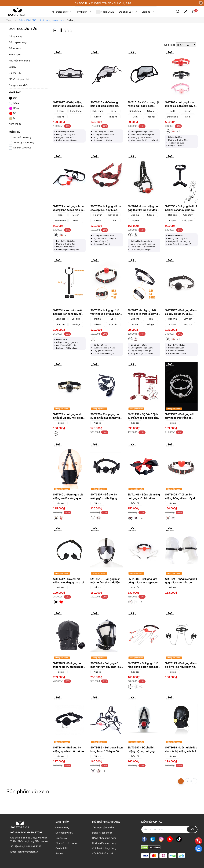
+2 (141, 518)
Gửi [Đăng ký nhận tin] (192, 829)
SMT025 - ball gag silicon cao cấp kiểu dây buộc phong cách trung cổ (106, 210)
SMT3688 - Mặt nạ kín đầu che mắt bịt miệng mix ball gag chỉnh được (181, 751)
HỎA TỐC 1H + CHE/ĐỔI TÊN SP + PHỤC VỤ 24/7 (102, 3)
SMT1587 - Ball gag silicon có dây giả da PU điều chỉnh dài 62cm (181, 314)
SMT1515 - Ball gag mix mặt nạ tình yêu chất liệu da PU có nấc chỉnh (105, 583)
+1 (179, 131)
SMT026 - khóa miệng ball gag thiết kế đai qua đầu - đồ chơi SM (143, 210)
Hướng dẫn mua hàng (104, 843)
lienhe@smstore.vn (28, 852)
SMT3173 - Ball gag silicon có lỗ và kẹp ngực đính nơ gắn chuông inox (181, 667)
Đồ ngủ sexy (16, 36)
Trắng (14, 103)
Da (12, 119)
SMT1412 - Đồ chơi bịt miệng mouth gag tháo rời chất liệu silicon (68, 583)
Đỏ (12, 113)
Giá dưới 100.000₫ (22, 137)
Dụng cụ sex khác (18, 85)
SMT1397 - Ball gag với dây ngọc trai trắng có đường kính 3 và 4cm (179, 418)
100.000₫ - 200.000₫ (24, 143)
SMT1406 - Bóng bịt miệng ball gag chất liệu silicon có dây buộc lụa (144, 498)
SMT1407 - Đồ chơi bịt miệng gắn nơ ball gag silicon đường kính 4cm (104, 498)
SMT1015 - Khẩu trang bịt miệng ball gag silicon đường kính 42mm (143, 106)
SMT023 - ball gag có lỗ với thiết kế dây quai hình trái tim (105, 314)
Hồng (14, 108)
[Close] (201, 3)
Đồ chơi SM (15, 73)
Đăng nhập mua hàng (104, 838)
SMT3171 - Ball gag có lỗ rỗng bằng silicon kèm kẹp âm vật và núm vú (143, 667)
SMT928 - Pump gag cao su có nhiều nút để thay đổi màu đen (106, 418)
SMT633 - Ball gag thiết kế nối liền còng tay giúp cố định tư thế (181, 210)
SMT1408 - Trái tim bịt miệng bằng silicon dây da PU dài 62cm (181, 498)
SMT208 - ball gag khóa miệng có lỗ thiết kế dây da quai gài (181, 106)
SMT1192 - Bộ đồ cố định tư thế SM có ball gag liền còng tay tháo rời (143, 418)
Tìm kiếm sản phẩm (103, 828)
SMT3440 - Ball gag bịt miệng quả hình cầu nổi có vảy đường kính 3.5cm (68, 751)
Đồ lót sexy (15, 48)
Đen (13, 98)
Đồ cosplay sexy (18, 42)
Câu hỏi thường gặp (103, 853)
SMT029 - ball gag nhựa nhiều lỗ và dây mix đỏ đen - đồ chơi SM (69, 418)
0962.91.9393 (34, 846)
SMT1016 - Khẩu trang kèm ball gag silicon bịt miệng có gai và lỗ (104, 106)
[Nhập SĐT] (169, 829)
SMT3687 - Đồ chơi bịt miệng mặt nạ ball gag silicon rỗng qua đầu (141, 751)
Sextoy (13, 67)
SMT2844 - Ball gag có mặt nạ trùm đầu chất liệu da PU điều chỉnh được (106, 667)
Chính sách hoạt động (104, 848)
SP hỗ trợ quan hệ (19, 79)
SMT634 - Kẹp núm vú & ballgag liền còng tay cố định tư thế (67, 314)
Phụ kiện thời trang (19, 61)
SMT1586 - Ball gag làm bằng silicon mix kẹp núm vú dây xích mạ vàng (143, 583)
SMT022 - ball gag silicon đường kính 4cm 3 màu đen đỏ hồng (69, 210)
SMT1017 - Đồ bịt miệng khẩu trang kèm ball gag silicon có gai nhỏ (68, 106)
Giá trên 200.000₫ (22, 148)
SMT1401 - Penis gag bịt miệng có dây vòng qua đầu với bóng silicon (68, 498)
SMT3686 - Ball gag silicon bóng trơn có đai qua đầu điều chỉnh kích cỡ (106, 751)
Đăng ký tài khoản (102, 833)
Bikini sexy (15, 55)
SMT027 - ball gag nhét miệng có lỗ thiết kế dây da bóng (144, 314)
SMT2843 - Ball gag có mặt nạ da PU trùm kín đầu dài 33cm (69, 667)
